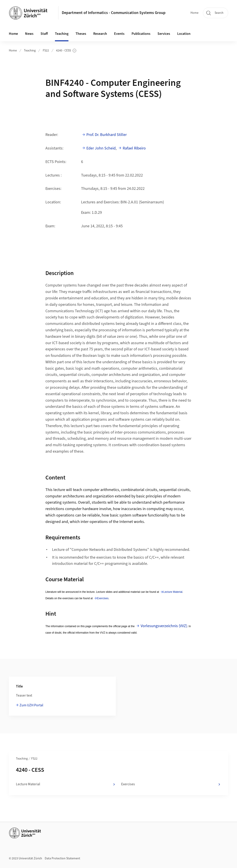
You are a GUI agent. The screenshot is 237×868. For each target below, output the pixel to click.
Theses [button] (81, 34)
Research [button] (100, 34)
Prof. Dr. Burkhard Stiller (107, 135)
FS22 (46, 51)
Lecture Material (173, 592)
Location (184, 34)
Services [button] (164, 34)
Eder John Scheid (101, 148)
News (29, 34)
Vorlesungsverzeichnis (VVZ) (164, 626)
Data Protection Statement (62, 858)
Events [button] (119, 34)
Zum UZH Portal (31, 705)
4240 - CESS (66, 51)
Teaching (30, 51)
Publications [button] (141, 34)
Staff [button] (44, 34)
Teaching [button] (62, 34)
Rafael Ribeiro (134, 148)
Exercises (103, 598)
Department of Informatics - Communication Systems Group (114, 13)
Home (194, 13)
